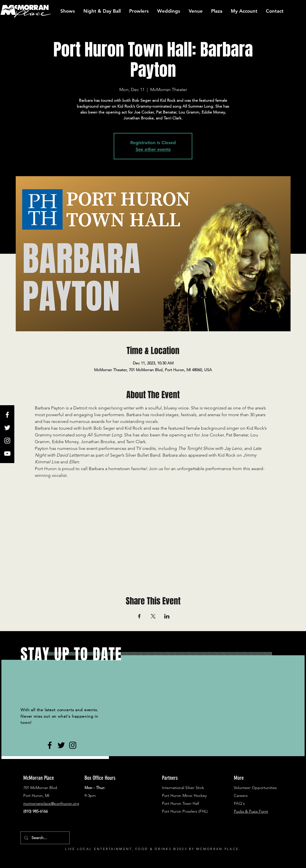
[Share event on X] (153, 616)
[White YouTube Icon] (7, 454)
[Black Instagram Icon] (73, 745)
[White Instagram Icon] (7, 441)
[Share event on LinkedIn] (167, 616)
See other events (153, 149)
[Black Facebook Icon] (50, 745)
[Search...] (44, 838)
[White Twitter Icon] (7, 428)
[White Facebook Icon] (7, 415)
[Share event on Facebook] (139, 616)
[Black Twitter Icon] (61, 745)
